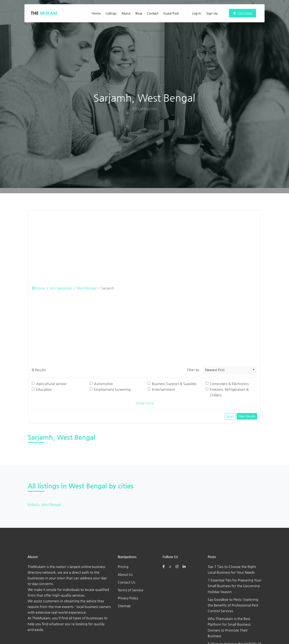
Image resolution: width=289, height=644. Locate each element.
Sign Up (212, 13)
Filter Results (247, 416)
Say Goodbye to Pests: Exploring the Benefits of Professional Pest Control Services (233, 605)
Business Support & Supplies (174, 384)
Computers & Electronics (229, 384)
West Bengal (87, 288)
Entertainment (163, 389)
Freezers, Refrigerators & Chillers (229, 392)
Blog (139, 13)
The (44, 13)
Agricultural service (51, 384)
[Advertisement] (144, 243)
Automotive (103, 384)
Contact (153, 13)
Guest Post (171, 13)
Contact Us (126, 582)
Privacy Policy (128, 598)
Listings (111, 13)
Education (44, 389)
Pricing (123, 567)
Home (96, 13)
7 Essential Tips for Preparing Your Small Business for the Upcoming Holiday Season (235, 586)
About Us (125, 574)
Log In (194, 13)
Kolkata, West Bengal (44, 505)
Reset (230, 416)
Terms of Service (130, 590)
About (126, 13)
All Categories (61, 288)
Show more (145, 403)
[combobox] (230, 370)
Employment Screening (112, 389)
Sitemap (124, 606)
